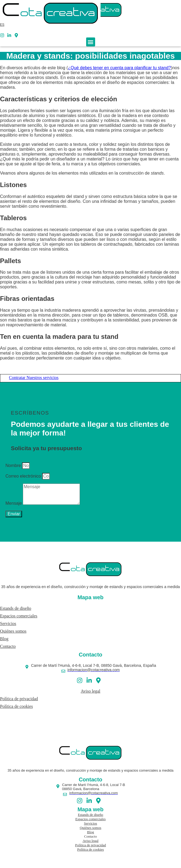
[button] (91, 42)
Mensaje (14, 503)
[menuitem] (2, 25)
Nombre (13, 465)
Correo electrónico (23, 476)
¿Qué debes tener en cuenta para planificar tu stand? (119, 68)
